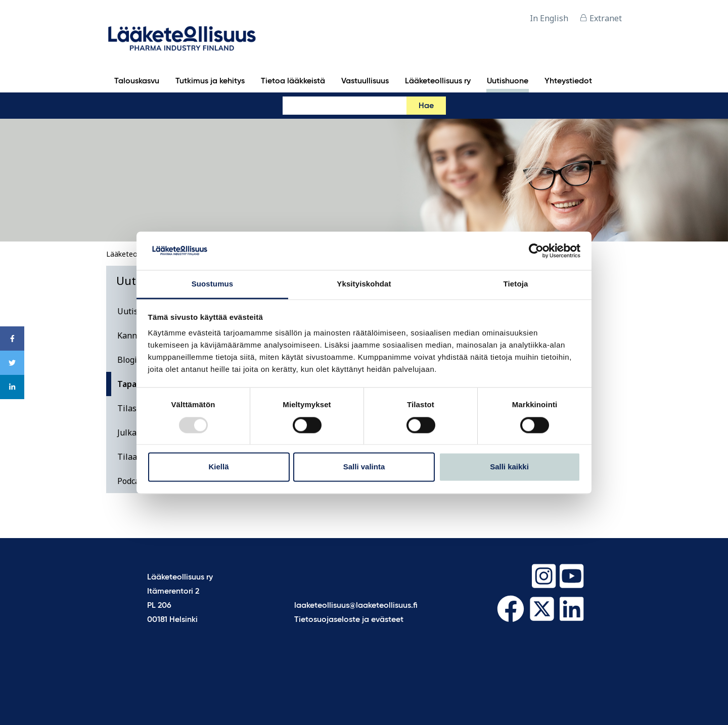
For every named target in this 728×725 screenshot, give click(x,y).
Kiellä (218, 467)
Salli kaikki (509, 467)
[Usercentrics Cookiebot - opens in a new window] (536, 251)
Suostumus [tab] (213, 284)
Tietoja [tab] (516, 284)
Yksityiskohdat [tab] (364, 284)
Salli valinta (364, 467)
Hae (426, 106)
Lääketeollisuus (132, 254)
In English (549, 18)
